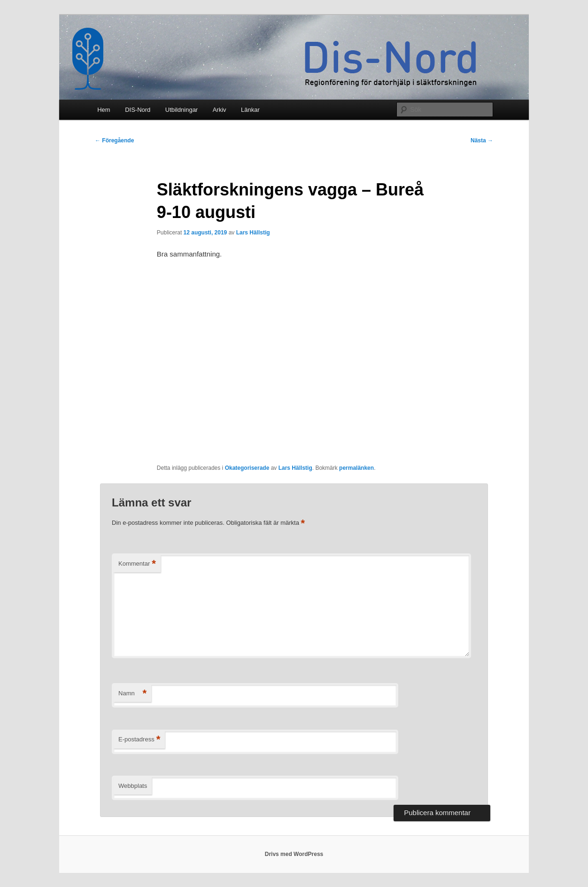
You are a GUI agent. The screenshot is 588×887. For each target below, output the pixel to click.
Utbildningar (182, 110)
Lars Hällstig (253, 233)
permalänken (356, 468)
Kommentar (137, 564)
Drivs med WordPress (294, 854)
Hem (104, 110)
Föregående (114, 140)
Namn (132, 694)
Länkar (250, 110)
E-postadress (139, 740)
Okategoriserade (247, 468)
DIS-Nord (138, 110)
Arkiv (220, 110)
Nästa (482, 140)
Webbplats (133, 786)
